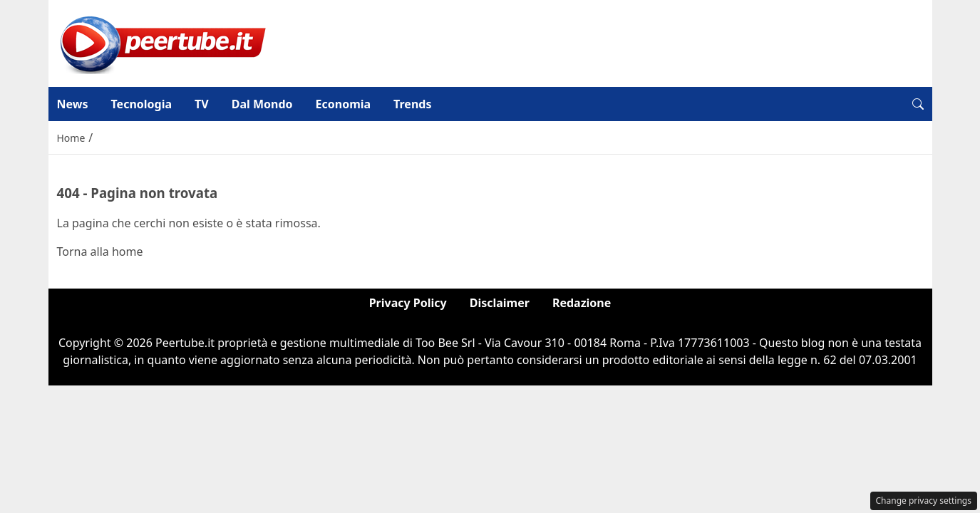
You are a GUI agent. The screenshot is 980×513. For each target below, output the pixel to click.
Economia (344, 104)
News (73, 104)
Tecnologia (141, 104)
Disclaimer (500, 303)
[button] (918, 104)
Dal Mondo (262, 104)
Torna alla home (100, 252)
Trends (412, 104)
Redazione (582, 303)
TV (202, 104)
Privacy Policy (408, 303)
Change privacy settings (924, 501)
